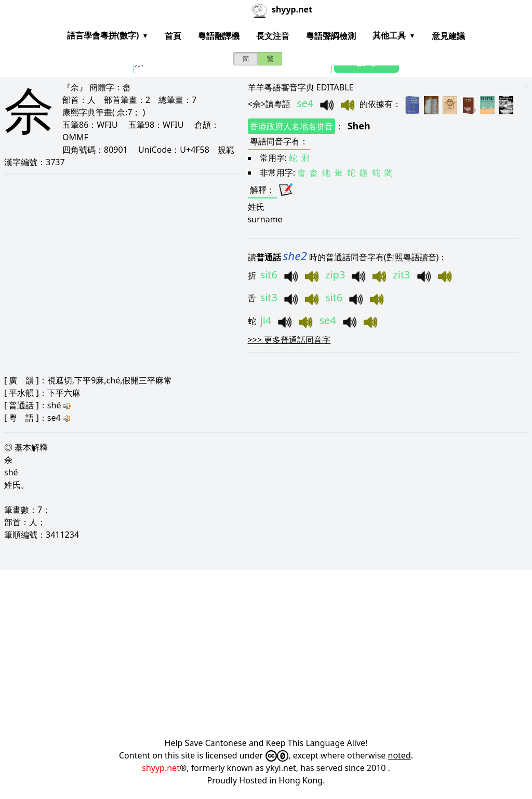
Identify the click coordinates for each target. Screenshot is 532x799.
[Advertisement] (266, 647)
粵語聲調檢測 (331, 36)
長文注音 (273, 36)
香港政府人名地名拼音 (291, 126)
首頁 (173, 36)
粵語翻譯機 (219, 36)
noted (400, 755)
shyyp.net (161, 768)
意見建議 (448, 36)
